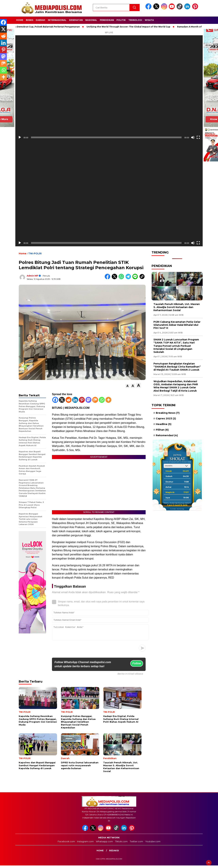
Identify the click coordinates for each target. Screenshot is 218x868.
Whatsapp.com (104, 844)
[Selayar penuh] (198, 137)
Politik (121, 20)
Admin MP (32, 276)
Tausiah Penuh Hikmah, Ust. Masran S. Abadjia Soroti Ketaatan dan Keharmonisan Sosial (177, 307)
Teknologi (135, 20)
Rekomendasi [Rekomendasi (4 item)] (167, 435)
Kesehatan (76, 20)
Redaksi (114, 853)
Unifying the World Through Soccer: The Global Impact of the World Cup (131, 27)
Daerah (40, 20)
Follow (137, 666)
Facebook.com (66, 844)
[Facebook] (55, 400)
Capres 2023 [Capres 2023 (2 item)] (166, 418)
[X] (62, 400)
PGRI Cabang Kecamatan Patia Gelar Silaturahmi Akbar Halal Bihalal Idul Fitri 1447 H (177, 325)
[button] (127, 386)
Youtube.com (153, 844)
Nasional (91, 20)
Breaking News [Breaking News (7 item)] (168, 413)
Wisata (149, 20)
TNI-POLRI (35, 253)
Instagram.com (85, 844)
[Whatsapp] (102, 400)
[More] (108, 400)
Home (20, 20)
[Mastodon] (88, 400)
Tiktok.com (121, 844)
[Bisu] (193, 137)
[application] (109, 88)
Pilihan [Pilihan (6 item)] (162, 430)
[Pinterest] (82, 400)
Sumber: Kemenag (177, 509)
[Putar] (20, 137)
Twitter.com (136, 844)
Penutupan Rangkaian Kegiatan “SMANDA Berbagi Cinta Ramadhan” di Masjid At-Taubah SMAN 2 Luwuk (177, 367)
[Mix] (95, 400)
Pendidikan (107, 20)
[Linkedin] (75, 400)
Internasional (57, 20)
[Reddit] (69, 400)
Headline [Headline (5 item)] (164, 424)
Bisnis (30, 20)
